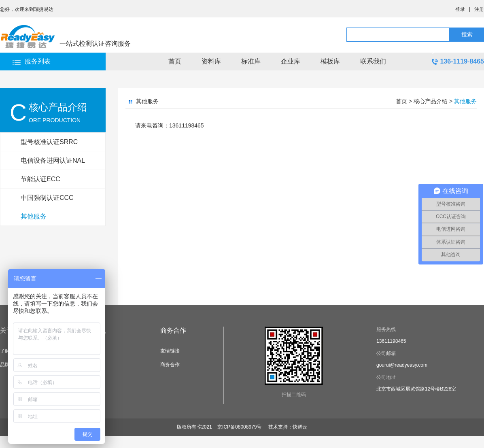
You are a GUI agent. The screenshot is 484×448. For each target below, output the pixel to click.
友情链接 (170, 351)
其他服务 (34, 216)
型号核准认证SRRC (49, 142)
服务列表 (38, 61)
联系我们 (373, 61)
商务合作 (173, 330)
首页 (175, 61)
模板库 (330, 61)
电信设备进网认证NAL (53, 160)
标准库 (251, 61)
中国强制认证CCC (47, 198)
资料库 (211, 61)
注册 (479, 9)
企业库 (291, 61)
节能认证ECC (40, 179)
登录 (460, 9)
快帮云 (300, 427)
